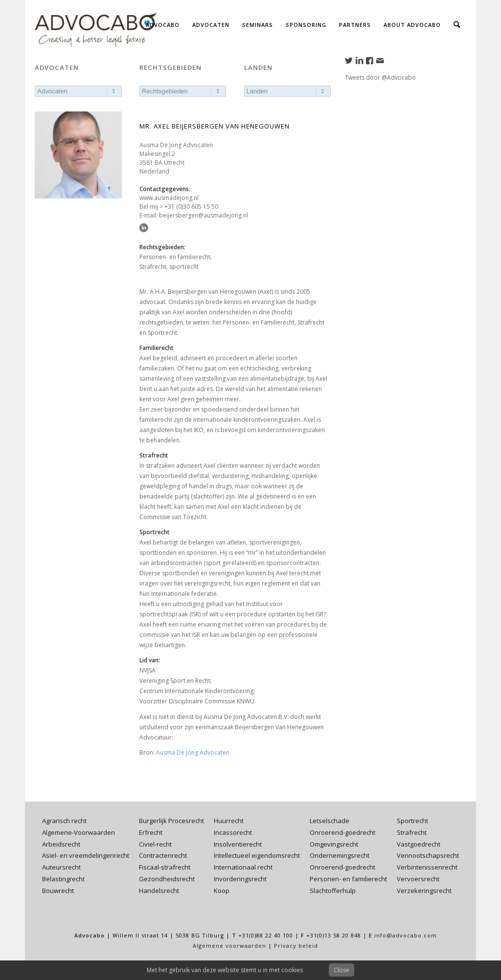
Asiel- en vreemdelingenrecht (86, 855)
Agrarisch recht (64, 821)
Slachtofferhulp (333, 891)
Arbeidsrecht (61, 844)
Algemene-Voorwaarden (79, 832)
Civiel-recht (155, 844)
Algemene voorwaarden (229, 946)
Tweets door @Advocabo (380, 77)
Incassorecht (233, 832)
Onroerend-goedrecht (342, 832)
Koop (222, 891)
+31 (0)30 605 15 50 (191, 207)
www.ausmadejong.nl (169, 198)
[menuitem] (163, 24)
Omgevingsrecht (334, 844)
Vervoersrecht (418, 879)
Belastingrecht (63, 879)
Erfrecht (151, 832)
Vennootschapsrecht (428, 855)
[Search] (457, 24)
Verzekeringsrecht (424, 891)
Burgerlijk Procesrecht (171, 821)
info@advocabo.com (406, 935)
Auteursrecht (61, 867)
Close (342, 970)
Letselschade (330, 821)
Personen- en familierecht (348, 879)
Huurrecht (229, 821)
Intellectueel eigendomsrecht (257, 855)
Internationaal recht (243, 867)
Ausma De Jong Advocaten (193, 752)
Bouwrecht (58, 891)
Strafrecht (412, 832)
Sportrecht (412, 821)
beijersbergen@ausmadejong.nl (204, 215)
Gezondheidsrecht (167, 879)
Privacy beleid (296, 946)
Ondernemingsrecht (340, 855)
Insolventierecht (238, 844)
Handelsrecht (159, 891)
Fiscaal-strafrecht (165, 867)
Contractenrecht (163, 855)
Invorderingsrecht (240, 879)
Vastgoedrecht (419, 844)
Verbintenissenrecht (427, 867)
